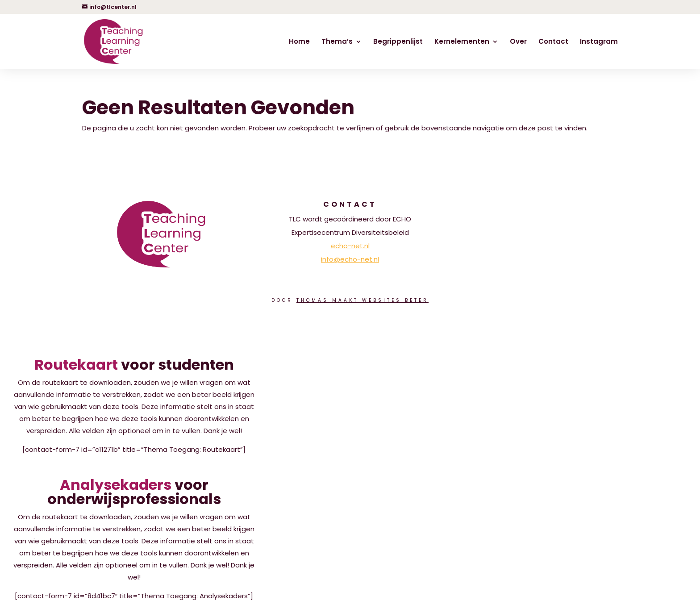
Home (299, 42)
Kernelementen (462, 42)
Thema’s (337, 42)
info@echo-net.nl (350, 259)
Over (518, 42)
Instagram (599, 42)
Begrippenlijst (398, 42)
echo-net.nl (350, 246)
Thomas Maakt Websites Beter (362, 300)
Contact (553, 42)
